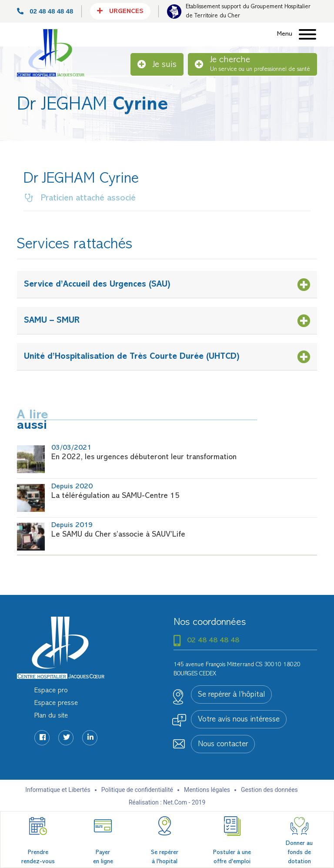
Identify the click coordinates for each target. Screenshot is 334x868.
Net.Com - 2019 (184, 802)
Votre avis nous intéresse (239, 720)
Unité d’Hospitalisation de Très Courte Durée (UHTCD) (132, 357)
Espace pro (51, 691)
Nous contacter (223, 744)
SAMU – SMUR (52, 320)
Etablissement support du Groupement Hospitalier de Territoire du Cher (248, 11)
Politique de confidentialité (137, 790)
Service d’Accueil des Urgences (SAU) (97, 284)
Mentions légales (207, 790)
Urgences (120, 11)
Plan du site (51, 716)
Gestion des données (269, 790)
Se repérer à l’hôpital (231, 695)
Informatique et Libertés (58, 790)
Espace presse (56, 703)
